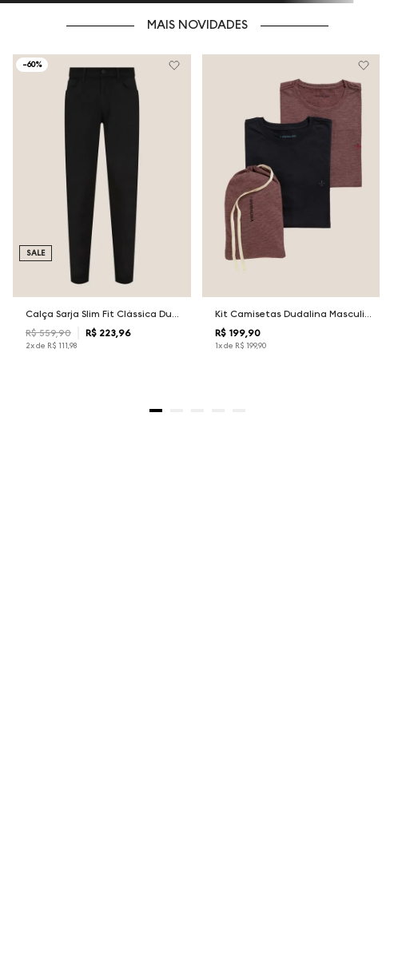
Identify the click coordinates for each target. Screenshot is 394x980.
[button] (156, 411)
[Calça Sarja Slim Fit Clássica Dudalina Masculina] (102, 216)
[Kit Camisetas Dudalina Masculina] (291, 216)
